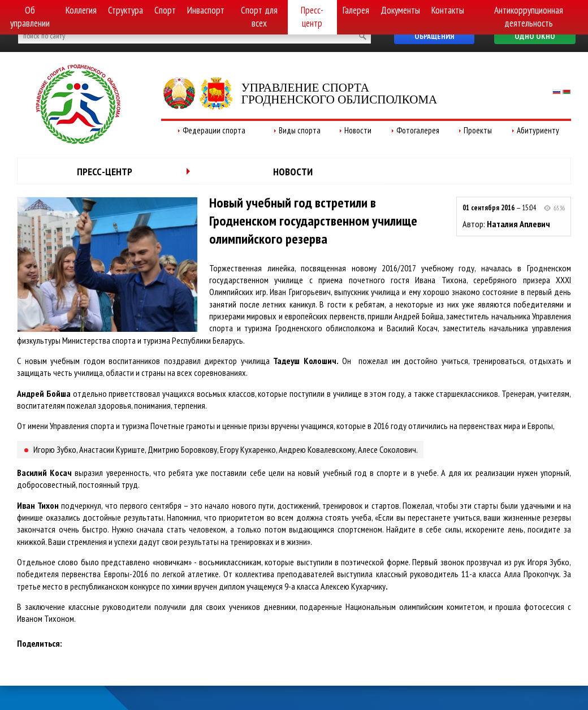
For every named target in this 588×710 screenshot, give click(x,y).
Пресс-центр (312, 17)
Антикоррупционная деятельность (529, 17)
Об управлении (30, 17)
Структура (126, 10)
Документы (400, 10)
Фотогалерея (418, 130)
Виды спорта (300, 130)
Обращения (434, 36)
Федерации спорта (214, 130)
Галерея (356, 10)
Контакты (448, 10)
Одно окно (535, 36)
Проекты (478, 130)
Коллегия (81, 10)
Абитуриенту (538, 130)
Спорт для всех (259, 17)
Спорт (165, 10)
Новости (358, 130)
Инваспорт (206, 10)
